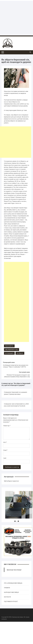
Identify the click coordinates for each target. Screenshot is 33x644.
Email (5, 450)
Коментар (7, 426)
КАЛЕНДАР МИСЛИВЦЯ (11, 592)
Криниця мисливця (14, 570)
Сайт (5, 458)
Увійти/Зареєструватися (11, 481)
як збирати (20, 353)
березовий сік (9, 346)
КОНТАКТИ (7, 597)
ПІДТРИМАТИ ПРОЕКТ (11, 601)
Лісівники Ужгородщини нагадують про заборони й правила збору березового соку (17, 376)
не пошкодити (9, 353)
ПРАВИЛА (7, 588)
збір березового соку (12, 350)
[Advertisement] (16, 16)
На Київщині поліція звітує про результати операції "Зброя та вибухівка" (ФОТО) (16, 366)
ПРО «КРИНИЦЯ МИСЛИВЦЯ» (13, 583)
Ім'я (5, 442)
